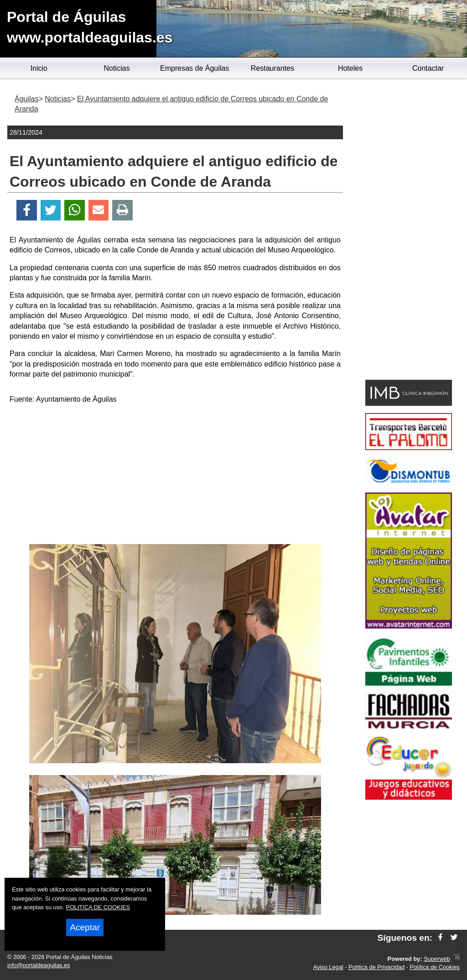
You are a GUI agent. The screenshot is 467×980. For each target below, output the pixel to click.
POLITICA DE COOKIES (98, 907)
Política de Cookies (435, 967)
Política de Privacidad (376, 967)
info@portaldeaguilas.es (39, 965)
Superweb (437, 959)
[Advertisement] (175, 476)
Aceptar (85, 927)
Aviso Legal (328, 967)
